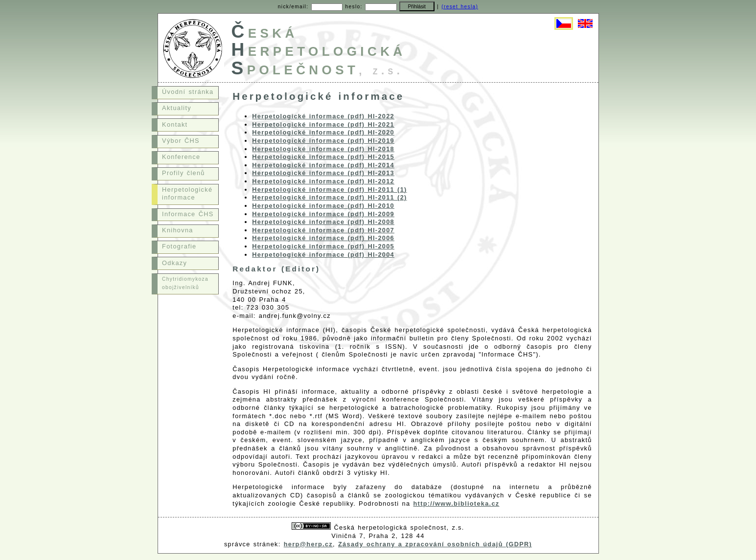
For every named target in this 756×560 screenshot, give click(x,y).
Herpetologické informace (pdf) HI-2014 (323, 165)
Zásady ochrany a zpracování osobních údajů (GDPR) (435, 544)
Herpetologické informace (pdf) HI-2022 (323, 116)
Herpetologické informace (187, 194)
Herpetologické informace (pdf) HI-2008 (323, 222)
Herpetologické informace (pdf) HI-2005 (323, 246)
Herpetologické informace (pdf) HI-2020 (323, 132)
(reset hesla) (460, 7)
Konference (181, 157)
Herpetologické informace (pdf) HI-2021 (323, 124)
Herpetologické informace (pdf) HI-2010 (323, 206)
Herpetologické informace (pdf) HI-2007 (323, 230)
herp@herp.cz (308, 544)
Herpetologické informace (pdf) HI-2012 (323, 181)
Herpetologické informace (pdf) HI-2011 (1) (329, 190)
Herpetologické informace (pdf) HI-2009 (323, 214)
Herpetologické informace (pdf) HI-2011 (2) (329, 197)
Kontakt (175, 124)
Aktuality (177, 108)
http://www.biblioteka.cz (457, 504)
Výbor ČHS (181, 141)
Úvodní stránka (188, 92)
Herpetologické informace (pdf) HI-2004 (323, 255)
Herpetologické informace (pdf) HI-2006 (323, 238)
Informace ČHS (188, 214)
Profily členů (183, 173)
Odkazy (174, 263)
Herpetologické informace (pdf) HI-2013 (323, 173)
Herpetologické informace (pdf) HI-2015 (323, 157)
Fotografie (179, 246)
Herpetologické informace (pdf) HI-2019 (323, 141)
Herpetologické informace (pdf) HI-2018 (323, 149)
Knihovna (178, 230)
